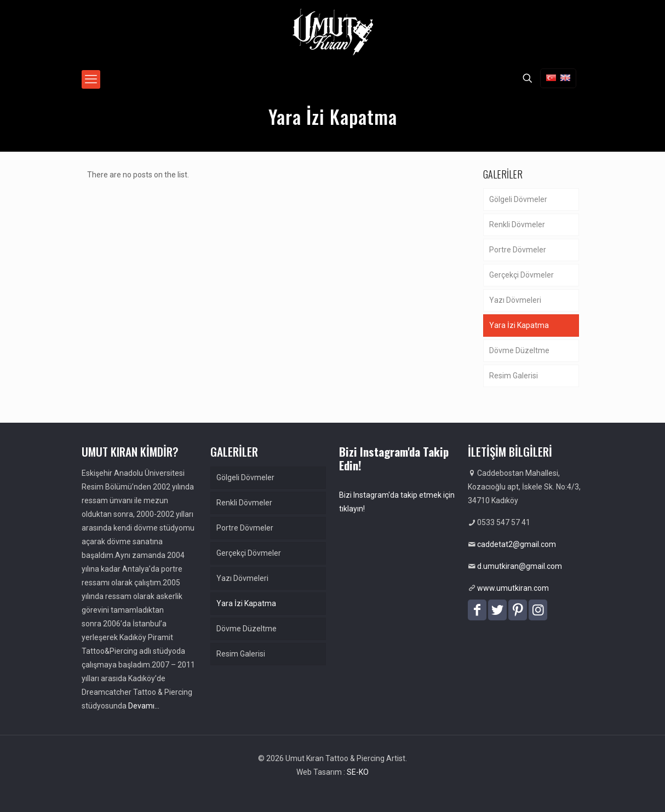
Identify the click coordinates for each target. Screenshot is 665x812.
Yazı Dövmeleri (515, 300)
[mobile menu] (91, 79)
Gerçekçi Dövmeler (521, 275)
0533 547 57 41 (504, 522)
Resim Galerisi (514, 376)
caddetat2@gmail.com (517, 544)
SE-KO (358, 772)
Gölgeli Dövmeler (518, 199)
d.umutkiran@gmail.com (520, 566)
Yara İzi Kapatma (519, 325)
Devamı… (144, 706)
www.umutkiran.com (513, 588)
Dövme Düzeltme (519, 350)
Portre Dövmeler (518, 250)
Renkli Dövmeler (517, 224)
